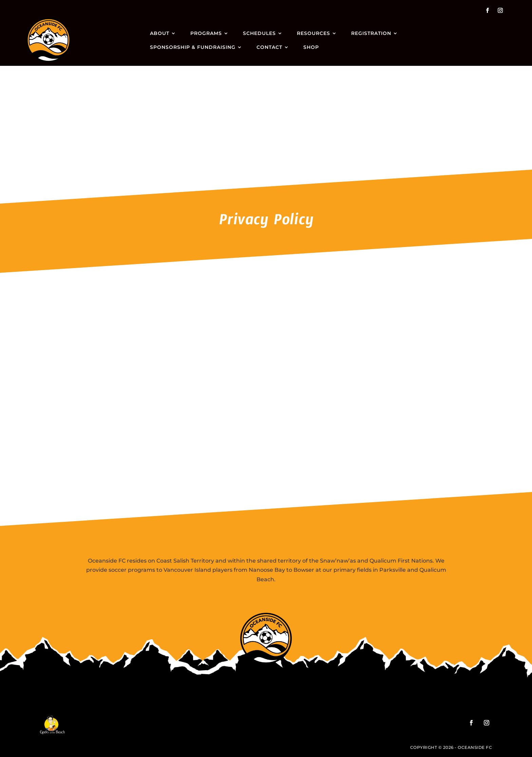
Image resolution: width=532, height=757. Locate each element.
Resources (313, 33)
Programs (206, 33)
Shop (311, 47)
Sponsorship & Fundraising (193, 47)
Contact (269, 47)
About (160, 33)
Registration (371, 33)
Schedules (259, 33)
